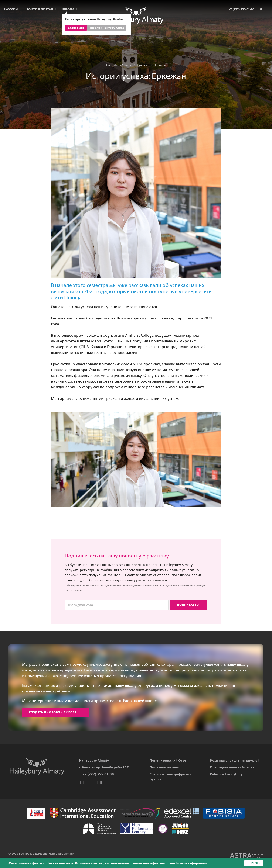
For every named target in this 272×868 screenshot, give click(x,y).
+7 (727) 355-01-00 (98, 774)
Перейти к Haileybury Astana (107, 28)
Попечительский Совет (169, 760)
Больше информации (191, 863)
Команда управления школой (235, 760)
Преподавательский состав (232, 767)
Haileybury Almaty (119, 65)
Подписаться (189, 605)
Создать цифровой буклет (55, 712)
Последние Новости (151, 65)
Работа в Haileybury (226, 774)
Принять (254, 863)
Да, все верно (76, 28)
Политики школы (164, 767)
